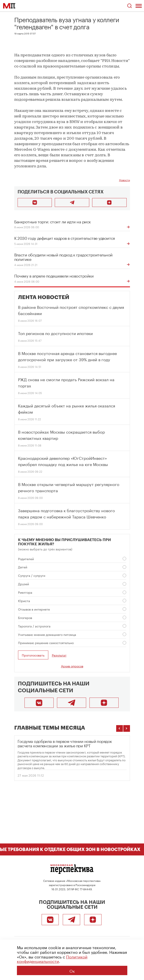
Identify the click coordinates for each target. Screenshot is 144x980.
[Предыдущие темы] (120, 728)
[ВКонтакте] (39, 703)
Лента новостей (44, 297)
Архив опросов (72, 666)
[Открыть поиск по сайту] (129, 6)
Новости (125, 180)
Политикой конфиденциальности (52, 959)
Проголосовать (33, 655)
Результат (59, 655)
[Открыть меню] (139, 6)
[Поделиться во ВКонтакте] (35, 202)
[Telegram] (72, 703)
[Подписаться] (109, 202)
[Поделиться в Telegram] (72, 202)
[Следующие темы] (127, 728)
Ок (72, 970)
